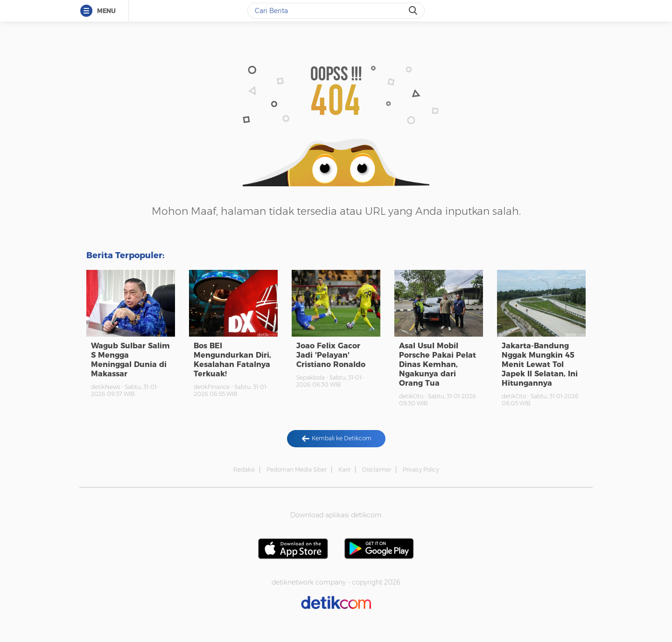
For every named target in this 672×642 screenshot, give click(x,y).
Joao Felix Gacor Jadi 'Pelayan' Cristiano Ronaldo (331, 355)
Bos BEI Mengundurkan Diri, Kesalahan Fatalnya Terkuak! (232, 360)
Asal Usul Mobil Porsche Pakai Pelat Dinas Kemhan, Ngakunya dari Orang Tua (437, 364)
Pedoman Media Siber (297, 469)
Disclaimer (377, 469)
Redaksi (244, 469)
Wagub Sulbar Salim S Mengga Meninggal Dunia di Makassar (130, 360)
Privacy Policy (421, 469)
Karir (344, 469)
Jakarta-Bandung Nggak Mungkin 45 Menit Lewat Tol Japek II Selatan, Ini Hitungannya (540, 364)
